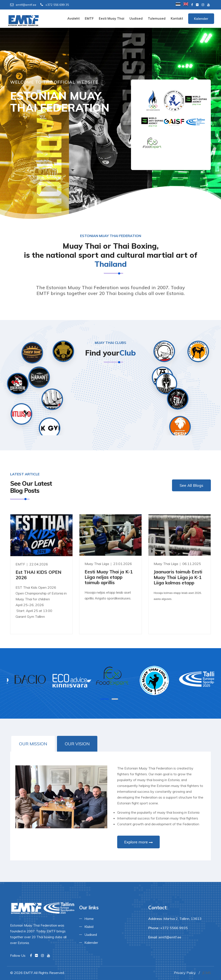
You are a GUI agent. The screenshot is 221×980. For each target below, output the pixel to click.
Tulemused (157, 18)
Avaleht (73, 18)
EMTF (89, 18)
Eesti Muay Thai (112, 18)
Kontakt (177, 18)
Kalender (201, 19)
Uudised (136, 18)
